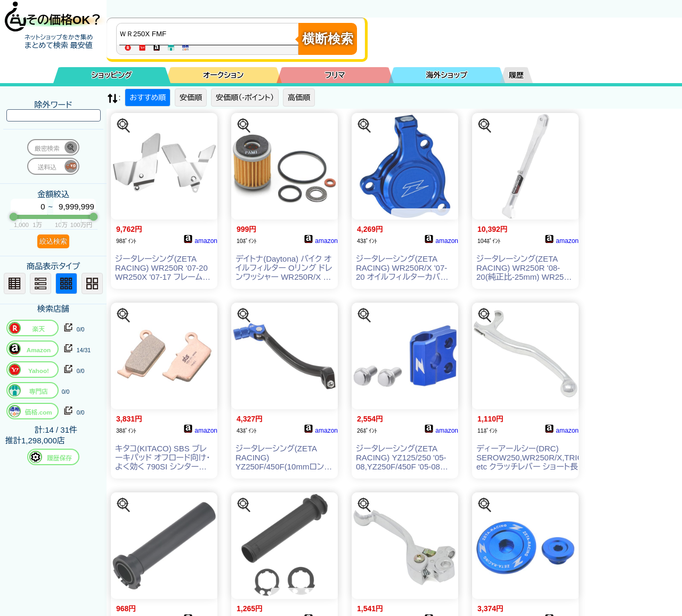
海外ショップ (446, 75)
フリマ (335, 75)
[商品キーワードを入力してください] (210, 34)
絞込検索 (53, 241)
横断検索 (328, 39)
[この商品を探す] (124, 126)
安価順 (191, 98)
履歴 (516, 75)
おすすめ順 (148, 98)
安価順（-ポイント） (245, 98)
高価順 (299, 98)
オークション (223, 75)
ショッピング (112, 75)
